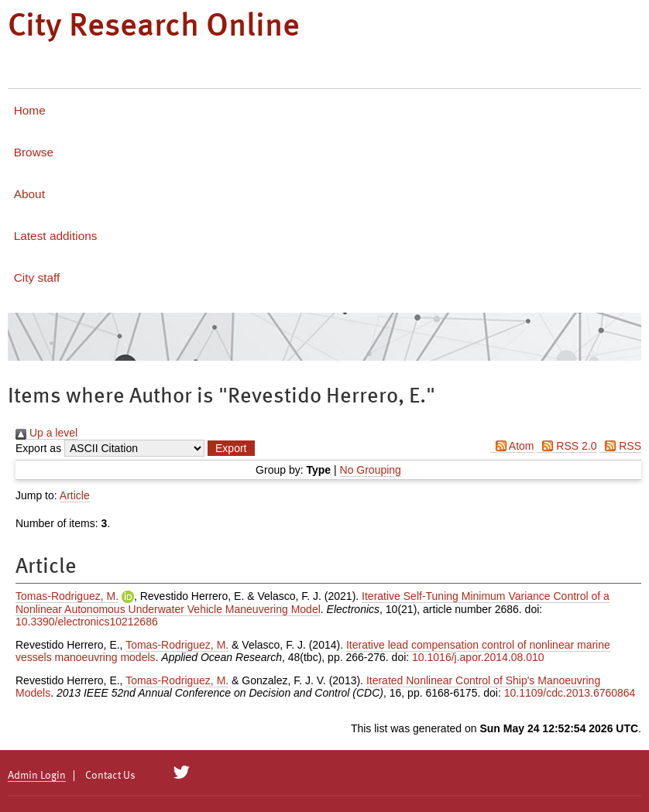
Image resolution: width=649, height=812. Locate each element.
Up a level (46, 433)
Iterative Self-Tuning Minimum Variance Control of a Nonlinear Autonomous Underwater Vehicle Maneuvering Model (312, 603)
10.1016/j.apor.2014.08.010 (478, 657)
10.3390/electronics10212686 (87, 622)
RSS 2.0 (567, 446)
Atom (512, 446)
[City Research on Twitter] (182, 773)
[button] (231, 448)
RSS (620, 446)
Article (75, 495)
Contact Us (110, 776)
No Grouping (371, 470)
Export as (38, 448)
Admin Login (37, 776)
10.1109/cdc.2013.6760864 (570, 693)
